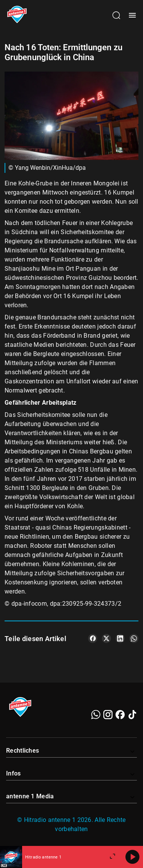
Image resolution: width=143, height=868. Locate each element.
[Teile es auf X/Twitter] (106, 638)
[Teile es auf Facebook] (93, 638)
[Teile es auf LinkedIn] (120, 638)
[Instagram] (108, 715)
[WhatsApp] (96, 715)
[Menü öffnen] (132, 15)
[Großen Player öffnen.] (112, 857)
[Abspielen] (132, 857)
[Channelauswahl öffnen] (116, 15)
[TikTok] (132, 715)
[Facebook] (120, 715)
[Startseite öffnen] (17, 15)
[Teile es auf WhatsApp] (134, 638)
